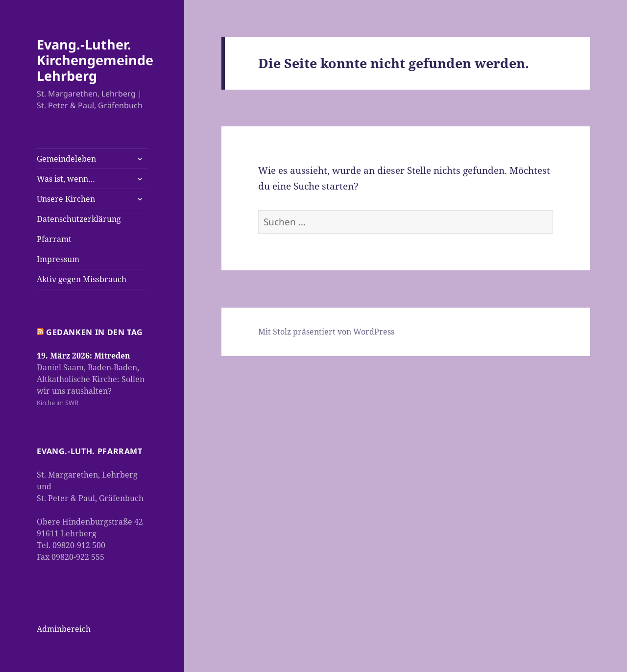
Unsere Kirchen (66, 199)
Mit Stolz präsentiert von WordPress (326, 332)
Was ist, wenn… (66, 179)
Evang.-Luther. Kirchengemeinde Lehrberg (95, 60)
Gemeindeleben (66, 159)
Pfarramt (54, 239)
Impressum (58, 259)
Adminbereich (64, 629)
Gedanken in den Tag (95, 332)
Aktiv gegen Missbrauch (82, 279)
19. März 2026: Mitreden (84, 356)
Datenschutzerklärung (79, 219)
